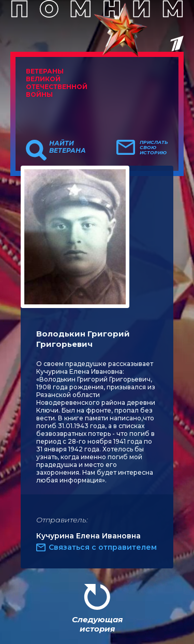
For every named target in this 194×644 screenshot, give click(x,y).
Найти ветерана (68, 147)
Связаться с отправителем (103, 547)
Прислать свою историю (154, 148)
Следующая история (97, 624)
